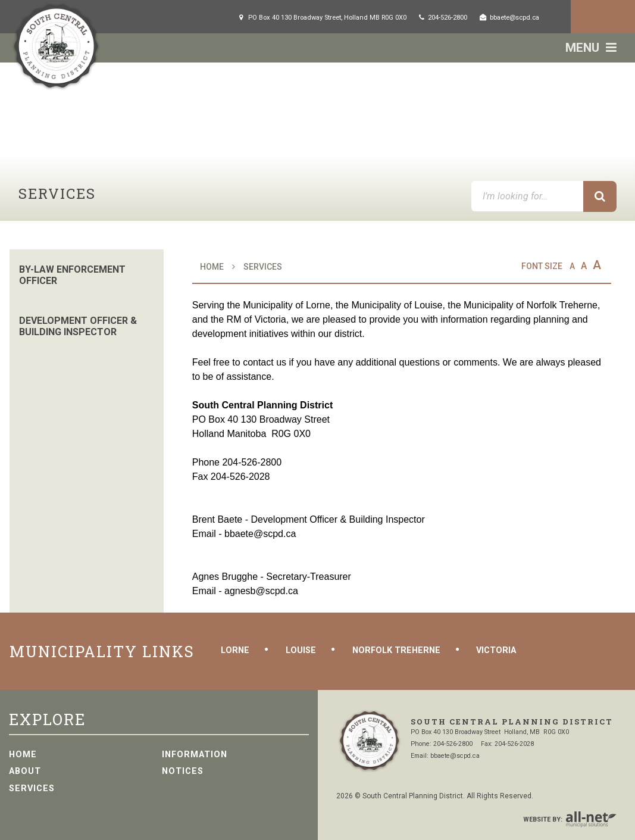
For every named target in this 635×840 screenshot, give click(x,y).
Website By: (570, 820)
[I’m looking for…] (544, 196)
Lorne (235, 650)
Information (195, 755)
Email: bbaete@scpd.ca (445, 756)
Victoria (496, 650)
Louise (301, 650)
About (25, 771)
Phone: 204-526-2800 (442, 744)
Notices (183, 771)
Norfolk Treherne (396, 650)
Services (263, 267)
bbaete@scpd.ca (260, 534)
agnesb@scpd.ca (261, 591)
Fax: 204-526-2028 (507, 744)
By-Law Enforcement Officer (72, 275)
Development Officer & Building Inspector (78, 326)
